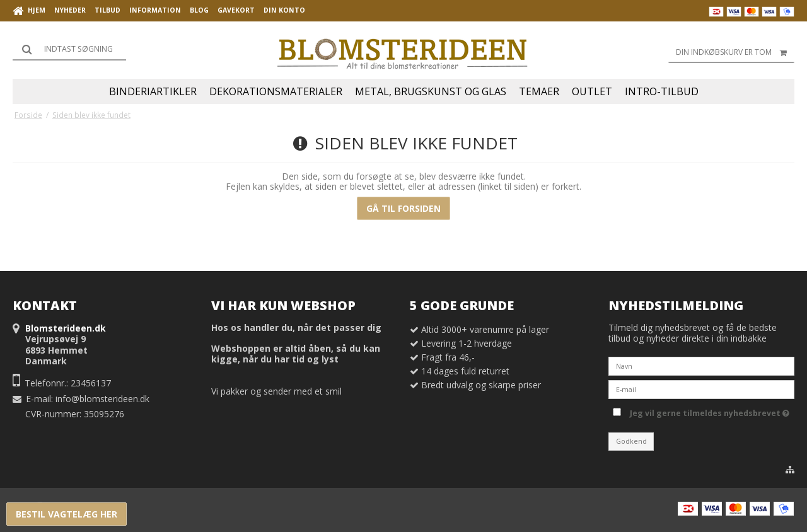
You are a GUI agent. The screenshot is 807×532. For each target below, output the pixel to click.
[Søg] (69, 49)
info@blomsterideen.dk (102, 399)
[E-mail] (701, 389)
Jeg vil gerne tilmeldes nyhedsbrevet (710, 411)
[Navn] (701, 365)
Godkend (631, 441)
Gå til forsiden (403, 208)
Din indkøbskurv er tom (735, 52)
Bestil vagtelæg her (67, 514)
